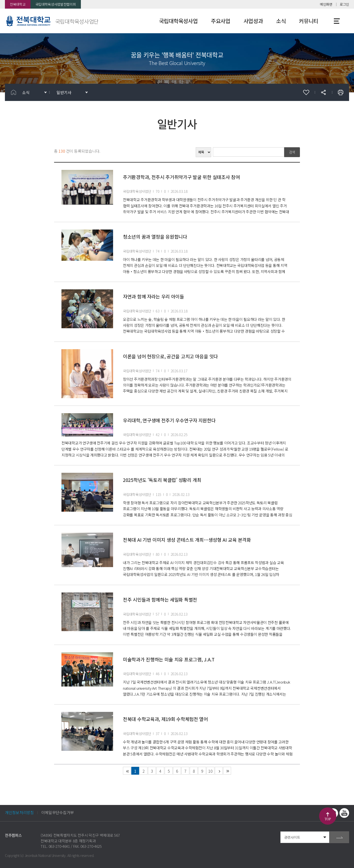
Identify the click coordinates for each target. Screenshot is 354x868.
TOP (328, 819)
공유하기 (323, 92)
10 (210, 771)
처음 (127, 771)
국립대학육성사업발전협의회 (56, 4)
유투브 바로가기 (344, 813)
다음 (219, 771)
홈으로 (14, 92)
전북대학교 (18, 4)
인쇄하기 (340, 92)
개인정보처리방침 (19, 812)
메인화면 (326, 4)
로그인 (344, 4)
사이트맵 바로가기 (337, 21)
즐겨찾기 (306, 92)
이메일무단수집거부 (58, 812)
